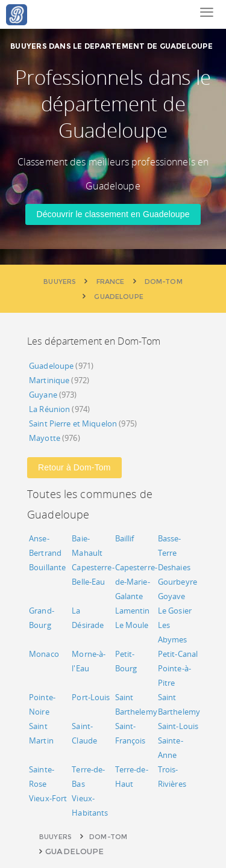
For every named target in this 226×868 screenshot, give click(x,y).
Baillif (125, 538)
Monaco (44, 654)
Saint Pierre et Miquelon (73, 423)
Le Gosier (175, 611)
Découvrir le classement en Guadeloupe (113, 214)
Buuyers (55, 837)
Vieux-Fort (48, 798)
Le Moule (132, 625)
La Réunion (49, 409)
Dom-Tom (108, 837)
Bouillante (47, 567)
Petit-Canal (178, 654)
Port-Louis (91, 697)
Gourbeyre (177, 582)
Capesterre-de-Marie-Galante (136, 582)
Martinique (49, 380)
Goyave (172, 596)
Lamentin (133, 611)
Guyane (43, 395)
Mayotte (45, 438)
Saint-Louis (178, 726)
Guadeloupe (51, 366)
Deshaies (174, 567)
